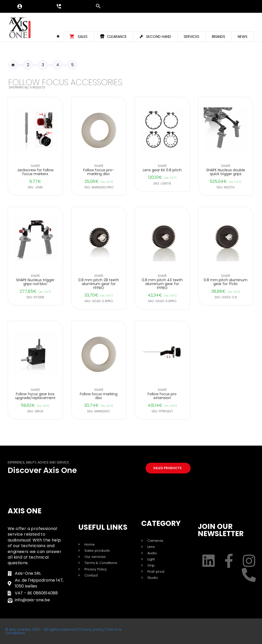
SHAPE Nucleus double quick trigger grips (226, 172)
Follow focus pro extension (162, 396)
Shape (35, 166)
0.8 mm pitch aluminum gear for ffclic (226, 282)
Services (192, 37)
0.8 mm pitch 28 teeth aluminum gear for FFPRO (99, 284)
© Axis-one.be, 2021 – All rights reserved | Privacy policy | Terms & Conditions (63, 631)
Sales (83, 37)
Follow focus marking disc (99, 396)
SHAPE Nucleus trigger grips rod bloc (35, 282)
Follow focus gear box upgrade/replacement (35, 396)
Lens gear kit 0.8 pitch (162, 170)
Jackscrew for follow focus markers (35, 172)
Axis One (25, 511)
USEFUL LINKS (103, 527)
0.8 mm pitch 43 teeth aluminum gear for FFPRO (162, 284)
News (243, 37)
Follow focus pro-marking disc (99, 172)
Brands (219, 37)
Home (60, 36)
